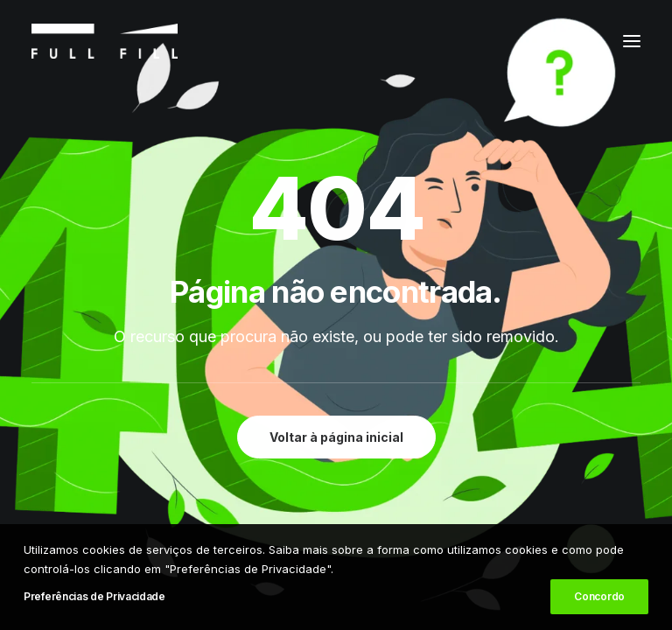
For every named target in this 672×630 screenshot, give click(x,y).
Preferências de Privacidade (94, 596)
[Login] (547, 41)
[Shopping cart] (578, 41)
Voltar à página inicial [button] (336, 437)
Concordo (599, 596)
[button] (632, 41)
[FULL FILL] (105, 41)
